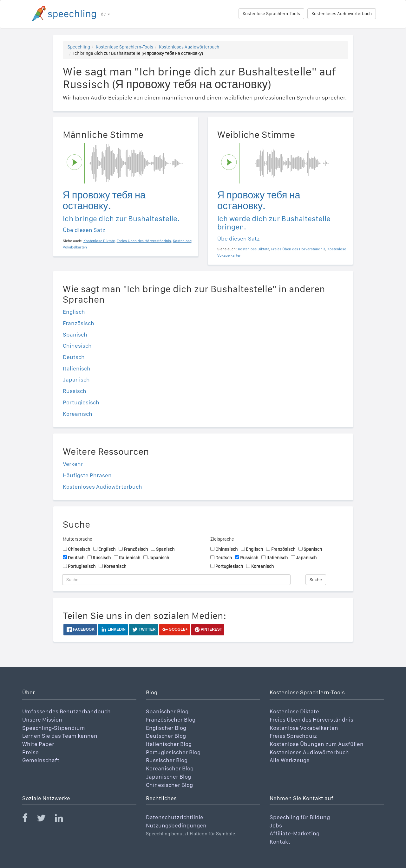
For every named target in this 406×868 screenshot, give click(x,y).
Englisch (74, 312)
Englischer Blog (166, 728)
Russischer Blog (167, 760)
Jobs (276, 825)
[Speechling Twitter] (45, 819)
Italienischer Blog (169, 744)
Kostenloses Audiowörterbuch (342, 14)
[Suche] (176, 580)
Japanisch (76, 379)
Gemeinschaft (41, 760)
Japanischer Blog (168, 777)
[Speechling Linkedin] (63, 819)
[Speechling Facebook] (29, 819)
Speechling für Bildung (300, 817)
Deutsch (74, 357)
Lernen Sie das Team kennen (60, 736)
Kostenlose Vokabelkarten (304, 728)
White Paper (38, 744)
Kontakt (280, 842)
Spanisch (75, 334)
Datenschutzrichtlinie (175, 817)
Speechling (79, 47)
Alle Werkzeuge (290, 760)
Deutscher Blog (166, 736)
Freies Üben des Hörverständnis (311, 720)
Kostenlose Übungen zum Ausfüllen (317, 744)
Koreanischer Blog (170, 768)
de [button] (105, 14)
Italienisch (77, 368)
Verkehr (73, 464)
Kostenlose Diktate (294, 711)
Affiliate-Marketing (295, 833)
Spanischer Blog (167, 711)
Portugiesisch (81, 402)
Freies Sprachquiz (293, 736)
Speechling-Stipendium (54, 728)
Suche (316, 580)
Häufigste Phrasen (87, 475)
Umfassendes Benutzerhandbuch (66, 711)
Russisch (75, 391)
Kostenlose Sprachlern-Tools (271, 14)
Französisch (79, 323)
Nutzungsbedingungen (176, 825)
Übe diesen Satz (84, 230)
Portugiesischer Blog (173, 752)
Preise (30, 752)
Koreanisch (78, 414)
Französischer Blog (171, 720)
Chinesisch (77, 346)
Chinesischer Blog (169, 785)
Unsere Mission (42, 720)
